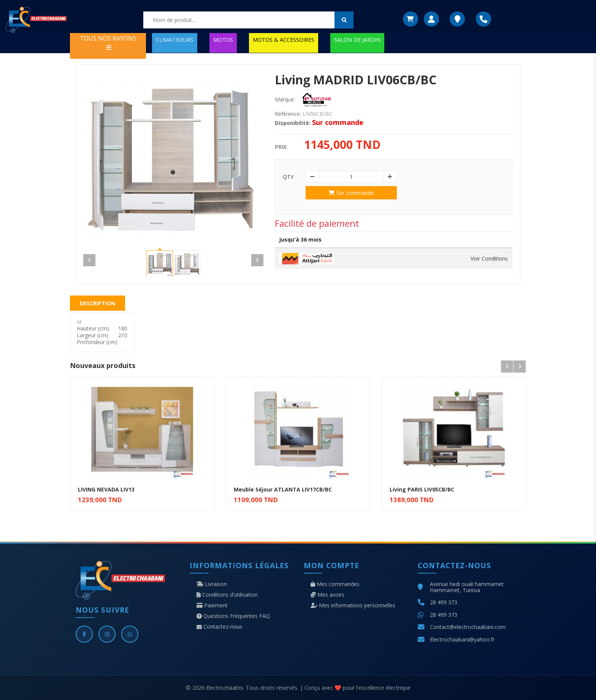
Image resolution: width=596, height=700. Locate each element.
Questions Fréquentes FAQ (233, 616)
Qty (288, 177)
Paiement (212, 605)
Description (97, 303)
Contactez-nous (220, 627)
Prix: (281, 147)
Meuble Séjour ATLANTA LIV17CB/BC (283, 489)
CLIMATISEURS (175, 40)
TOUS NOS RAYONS (108, 42)
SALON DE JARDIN (357, 40)
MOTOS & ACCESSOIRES (284, 40)
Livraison (212, 584)
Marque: (285, 100)
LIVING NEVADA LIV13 (106, 489)
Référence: (288, 114)
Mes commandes (335, 584)
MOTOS (223, 40)
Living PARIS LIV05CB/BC (422, 489)
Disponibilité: (293, 123)
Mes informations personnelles (353, 605)
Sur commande (351, 193)
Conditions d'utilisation (227, 595)
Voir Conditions (489, 259)
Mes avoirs (327, 595)
